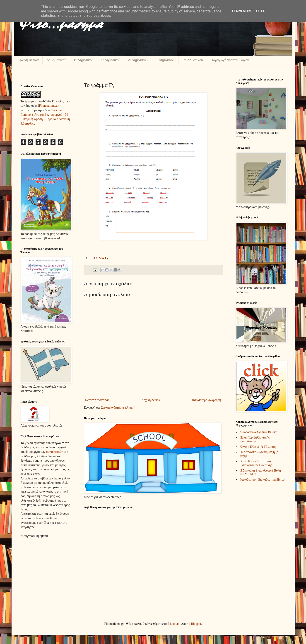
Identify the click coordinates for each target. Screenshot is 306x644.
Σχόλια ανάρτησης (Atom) (118, 408)
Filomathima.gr (49, 106)
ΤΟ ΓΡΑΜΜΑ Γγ (96, 258)
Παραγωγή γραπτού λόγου (230, 60)
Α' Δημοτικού (56, 60)
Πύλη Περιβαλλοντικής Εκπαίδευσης (255, 439)
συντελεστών (55, 452)
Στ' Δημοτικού (193, 60)
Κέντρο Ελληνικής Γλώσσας (258, 447)
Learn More (242, 11)
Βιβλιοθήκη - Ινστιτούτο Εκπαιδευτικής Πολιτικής (256, 463)
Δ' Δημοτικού (138, 60)
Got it (261, 11)
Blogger (196, 624)
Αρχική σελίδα (28, 60)
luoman (175, 624)
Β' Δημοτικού (84, 60)
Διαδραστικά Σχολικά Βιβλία (258, 432)
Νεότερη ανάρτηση (97, 400)
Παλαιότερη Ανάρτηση (206, 400)
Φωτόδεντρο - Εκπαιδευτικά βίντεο (262, 480)
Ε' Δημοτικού (165, 60)
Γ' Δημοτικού (111, 60)
